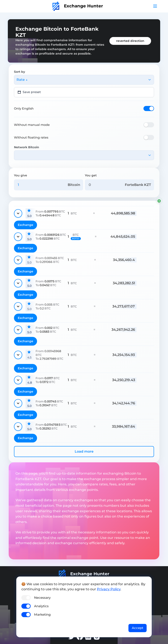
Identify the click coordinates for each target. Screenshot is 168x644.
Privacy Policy (109, 589)
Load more (84, 451)
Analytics (41, 606)
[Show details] (18, 213)
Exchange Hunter (78, 6)
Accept (138, 628)
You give (21, 175)
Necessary (42, 598)
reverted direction (130, 41)
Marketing (42, 614)
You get (91, 175)
